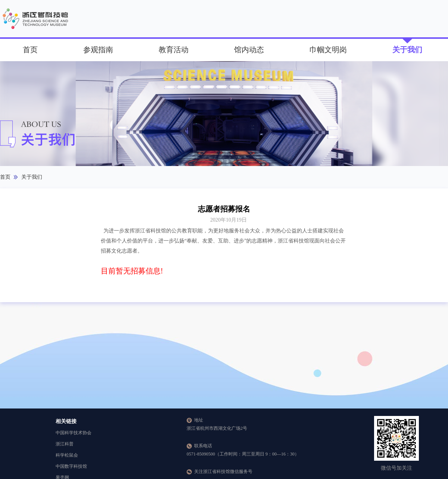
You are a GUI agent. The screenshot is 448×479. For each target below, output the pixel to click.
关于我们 (407, 50)
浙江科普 (65, 444)
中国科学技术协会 (74, 433)
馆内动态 (249, 50)
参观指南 (98, 50)
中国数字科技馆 (71, 466)
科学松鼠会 (67, 455)
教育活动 (174, 50)
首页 (30, 50)
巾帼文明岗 (328, 50)
